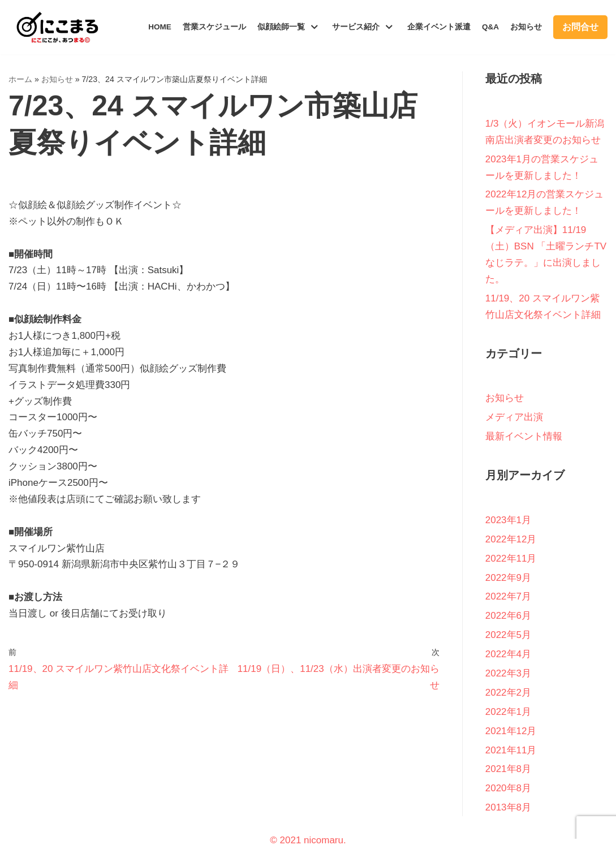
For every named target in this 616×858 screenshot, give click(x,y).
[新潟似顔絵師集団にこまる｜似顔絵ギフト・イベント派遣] (54, 27)
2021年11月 (511, 750)
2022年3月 (508, 673)
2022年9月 (508, 578)
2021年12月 (511, 731)
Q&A (490, 27)
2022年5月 (508, 635)
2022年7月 (508, 596)
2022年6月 (508, 616)
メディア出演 (514, 417)
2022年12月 (511, 539)
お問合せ (580, 27)
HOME (160, 27)
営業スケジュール (214, 27)
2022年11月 (511, 559)
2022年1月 (508, 712)
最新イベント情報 (524, 436)
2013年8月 (508, 807)
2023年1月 (508, 520)
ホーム (20, 79)
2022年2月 (508, 693)
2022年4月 (508, 654)
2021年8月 (508, 769)
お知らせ (526, 27)
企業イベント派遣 (439, 27)
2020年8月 (508, 788)
